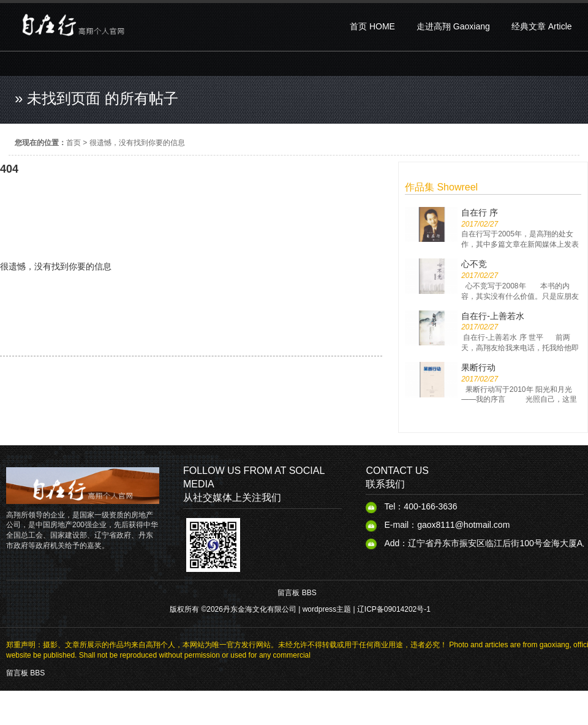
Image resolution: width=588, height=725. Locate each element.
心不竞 (474, 264)
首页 (73, 143)
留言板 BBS (297, 593)
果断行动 (478, 367)
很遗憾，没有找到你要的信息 (137, 143)
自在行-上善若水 (493, 316)
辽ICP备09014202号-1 (394, 609)
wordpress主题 (327, 609)
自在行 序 (480, 212)
